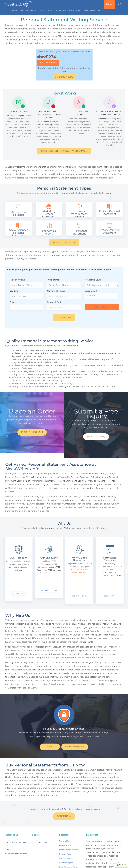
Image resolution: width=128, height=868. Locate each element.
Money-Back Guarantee (69, 850)
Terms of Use (65, 841)
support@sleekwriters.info (16, 851)
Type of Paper (54, 280)
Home (14, 11)
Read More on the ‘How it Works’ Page (64, 151)
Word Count (91, 291)
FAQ (85, 11)
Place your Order (64, 242)
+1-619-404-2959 (16, 842)
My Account (95, 11)
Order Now (64, 318)
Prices (48, 11)
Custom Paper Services (30, 11)
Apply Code (102, 307)
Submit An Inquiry (75, 747)
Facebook (40, 842)
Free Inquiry (59, 11)
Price (12, 302)
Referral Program (66, 863)
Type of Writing (17, 280)
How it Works (74, 11)
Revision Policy (65, 854)
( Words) (91, 295)
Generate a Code (64, 77)
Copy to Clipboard (48, 63)
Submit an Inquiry (96, 437)
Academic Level (93, 280)
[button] (122, 866)
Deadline (14, 291)
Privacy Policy (65, 845)
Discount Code (55, 302)
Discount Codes (66, 858)
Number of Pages (56, 291)
